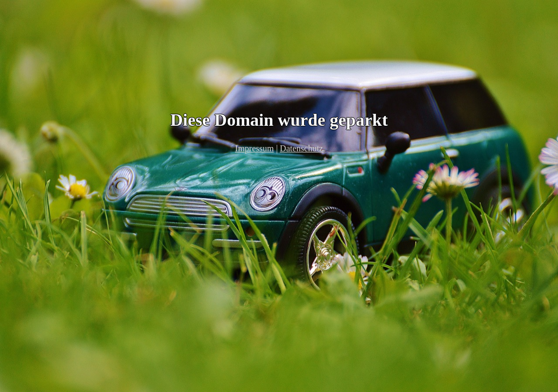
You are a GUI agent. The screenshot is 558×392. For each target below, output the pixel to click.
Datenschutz (302, 148)
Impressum (254, 148)
